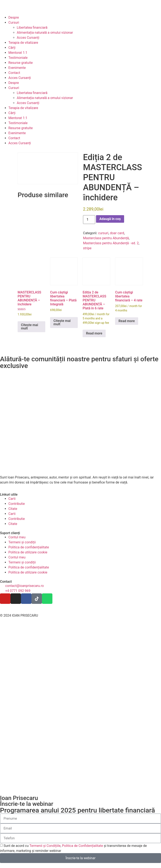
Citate (13, 509)
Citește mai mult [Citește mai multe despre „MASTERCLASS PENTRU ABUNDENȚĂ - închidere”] (30, 327)
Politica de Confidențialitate (82, 846)
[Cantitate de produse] (89, 220)
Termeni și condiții (22, 542)
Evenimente (17, 68)
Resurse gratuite (21, 63)
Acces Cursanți (28, 38)
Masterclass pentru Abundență (106, 238)
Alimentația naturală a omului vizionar (45, 33)
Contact (14, 73)
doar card (117, 233)
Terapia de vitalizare (23, 43)
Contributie (17, 504)
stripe (87, 248)
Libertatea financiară (32, 28)
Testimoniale (18, 58)
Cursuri (14, 23)
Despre (14, 17)
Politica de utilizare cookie (28, 552)
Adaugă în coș (110, 219)
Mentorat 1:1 (18, 53)
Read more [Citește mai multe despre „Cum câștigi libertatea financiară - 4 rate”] (127, 321)
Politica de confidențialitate (29, 547)
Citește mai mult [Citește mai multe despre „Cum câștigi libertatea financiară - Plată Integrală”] (62, 322)
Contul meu (17, 537)
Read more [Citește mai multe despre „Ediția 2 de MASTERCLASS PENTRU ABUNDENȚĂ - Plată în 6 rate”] (94, 333)
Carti (12, 499)
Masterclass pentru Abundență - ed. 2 (111, 243)
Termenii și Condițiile (45, 846)
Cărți (12, 48)
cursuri (103, 233)
